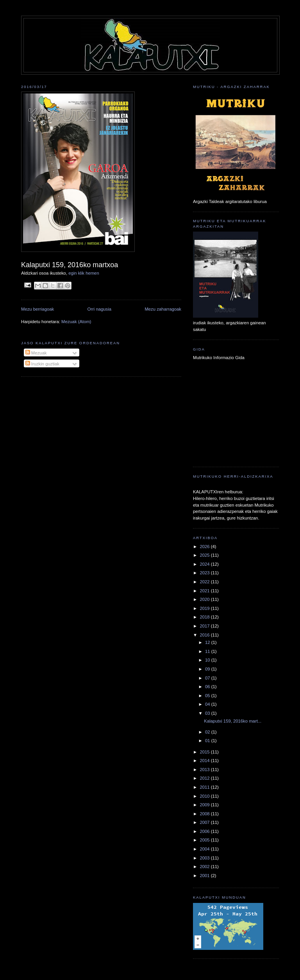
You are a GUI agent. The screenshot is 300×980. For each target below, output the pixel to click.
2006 (205, 831)
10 (208, 660)
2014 (205, 761)
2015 (205, 752)
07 (208, 678)
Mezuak (36, 353)
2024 (205, 564)
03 (208, 713)
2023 (205, 573)
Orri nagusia (100, 309)
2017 (205, 626)
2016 (205, 635)
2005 (205, 840)
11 (208, 651)
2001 (205, 876)
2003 (205, 858)
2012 (205, 778)
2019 (205, 608)
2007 (205, 822)
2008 (205, 814)
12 (208, 642)
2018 (205, 617)
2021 (205, 591)
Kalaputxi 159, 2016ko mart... (233, 721)
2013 (205, 770)
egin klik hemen (84, 273)
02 (208, 732)
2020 (205, 599)
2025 (205, 555)
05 (208, 696)
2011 (205, 787)
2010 (205, 796)
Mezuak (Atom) (76, 322)
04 (208, 704)
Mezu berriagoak (37, 309)
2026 (205, 547)
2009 (205, 805)
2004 (205, 849)
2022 (205, 582)
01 (208, 741)
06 (208, 687)
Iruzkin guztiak (42, 364)
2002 (205, 867)
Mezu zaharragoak (163, 309)
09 (208, 669)
